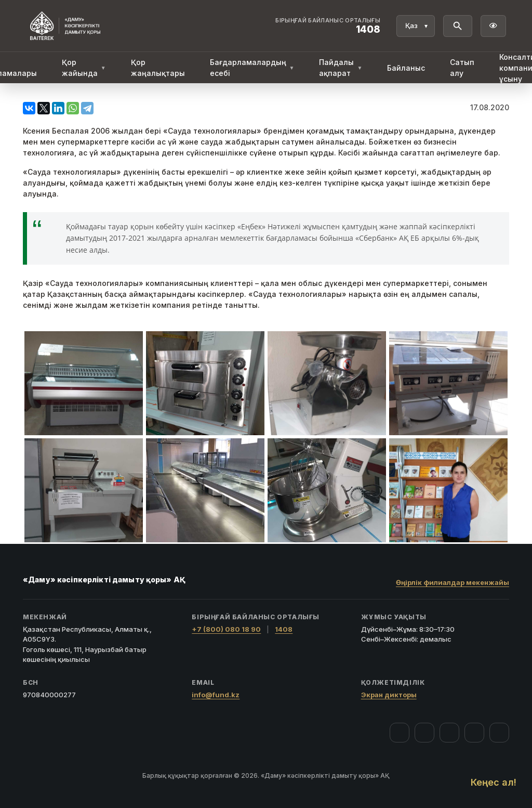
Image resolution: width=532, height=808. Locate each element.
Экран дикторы (389, 695)
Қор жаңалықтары (158, 68)
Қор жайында (84, 68)
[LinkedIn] (499, 733)
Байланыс (406, 68)
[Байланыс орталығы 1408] (328, 26)
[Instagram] (424, 733)
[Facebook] (400, 733)
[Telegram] (474, 733)
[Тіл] (416, 26)
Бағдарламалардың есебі (252, 68)
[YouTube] (449, 733)
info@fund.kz (216, 695)
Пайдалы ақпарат (341, 68)
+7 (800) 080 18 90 (226, 629)
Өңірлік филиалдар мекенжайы (453, 582)
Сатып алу (462, 68)
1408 (284, 629)
